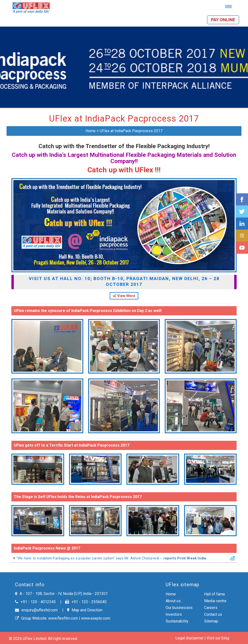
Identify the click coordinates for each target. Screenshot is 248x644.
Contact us (213, 614)
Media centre (215, 601)
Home (91, 131)
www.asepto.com (96, 618)
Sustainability (177, 621)
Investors (174, 614)
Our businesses (179, 608)
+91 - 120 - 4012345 (35, 602)
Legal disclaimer (189, 638)
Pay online (223, 20)
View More (124, 296)
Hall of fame (215, 594)
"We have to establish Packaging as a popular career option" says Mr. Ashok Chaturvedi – (114, 558)
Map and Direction (85, 610)
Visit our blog (218, 638)
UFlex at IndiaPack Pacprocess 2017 (131, 131)
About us (173, 601)
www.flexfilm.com (63, 618)
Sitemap (211, 621)
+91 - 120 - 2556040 (86, 602)
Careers (211, 608)
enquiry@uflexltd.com (36, 610)
